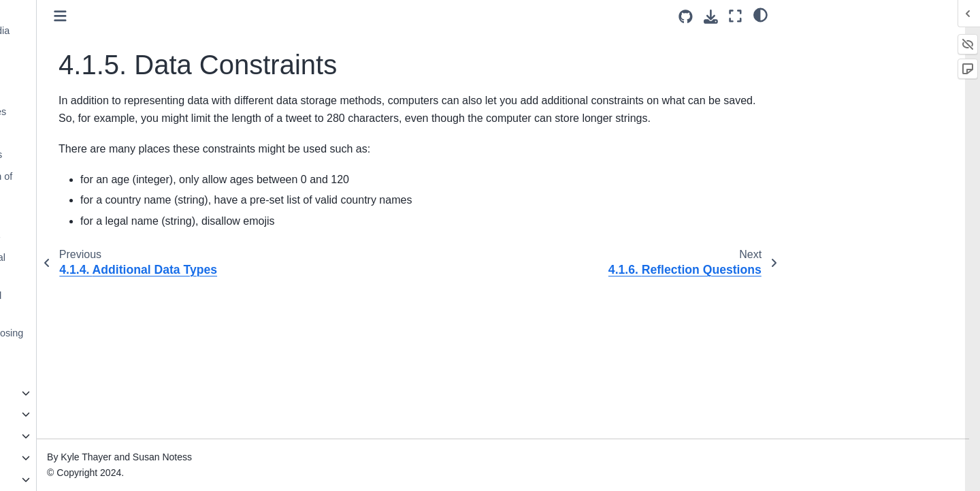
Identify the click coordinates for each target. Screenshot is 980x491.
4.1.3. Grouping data (95, 90)
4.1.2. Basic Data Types (102, 68)
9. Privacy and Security (79, 479)
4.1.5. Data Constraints (103, 133)
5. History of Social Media (84, 393)
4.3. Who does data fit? (90, 215)
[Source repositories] (686, 17)
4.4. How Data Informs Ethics (103, 236)
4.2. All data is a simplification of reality (109, 185)
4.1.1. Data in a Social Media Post (113, 39)
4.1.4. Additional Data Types (111, 112)
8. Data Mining (60, 458)
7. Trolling (50, 436)
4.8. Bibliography (76, 371)
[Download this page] (711, 17)
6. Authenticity (59, 414)
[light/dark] (761, 14)
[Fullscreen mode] (735, 16)
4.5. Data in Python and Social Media (105, 266)
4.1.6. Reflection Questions (109, 155)
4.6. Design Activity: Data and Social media (103, 304)
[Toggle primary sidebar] (226, 16)
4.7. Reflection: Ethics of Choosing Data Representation (114, 341)
